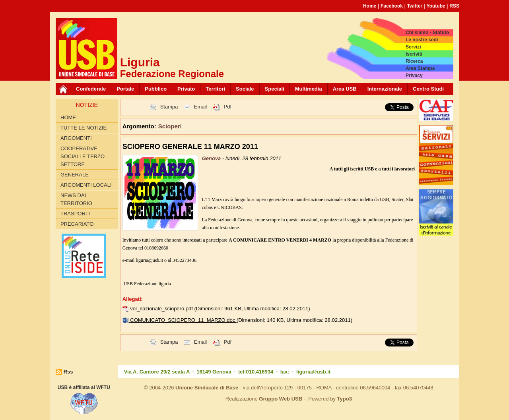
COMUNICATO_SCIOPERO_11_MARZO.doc (183, 320)
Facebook (392, 6)
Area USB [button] (345, 89)
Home (370, 6)
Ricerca (414, 61)
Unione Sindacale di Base (207, 388)
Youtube (436, 6)
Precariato (77, 224)
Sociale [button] (245, 89)
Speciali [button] (275, 89)
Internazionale (385, 89)
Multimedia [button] (309, 89)
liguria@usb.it (313, 372)
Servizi (413, 47)
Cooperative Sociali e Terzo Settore (83, 156)
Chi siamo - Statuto (427, 33)
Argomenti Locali (86, 185)
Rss (68, 372)
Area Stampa (420, 68)
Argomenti (76, 138)
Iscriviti (414, 54)
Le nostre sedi (422, 40)
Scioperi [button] (170, 126)
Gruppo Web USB (281, 399)
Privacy (414, 75)
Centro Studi (428, 89)
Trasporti (75, 214)
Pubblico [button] (156, 89)
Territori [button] (215, 89)
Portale (125, 89)
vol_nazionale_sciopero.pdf (162, 309)
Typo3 (345, 399)
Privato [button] (186, 89)
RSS (454, 6)
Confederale (91, 89)
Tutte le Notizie (84, 128)
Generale (75, 175)
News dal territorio (76, 199)
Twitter (415, 6)
